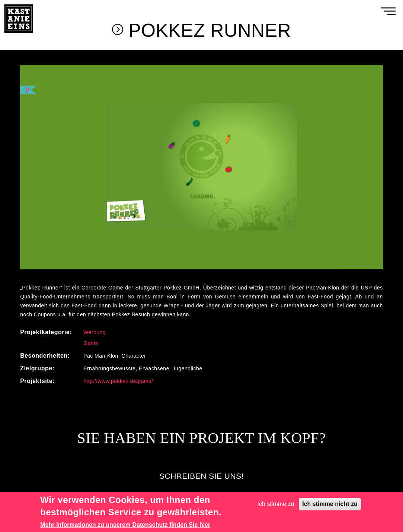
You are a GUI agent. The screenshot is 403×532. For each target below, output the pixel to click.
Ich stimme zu (276, 504)
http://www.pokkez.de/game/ (118, 381)
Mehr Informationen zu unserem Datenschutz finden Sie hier (125, 525)
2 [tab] (205, 270)
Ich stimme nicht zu (330, 504)
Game (91, 343)
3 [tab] (213, 270)
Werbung (95, 333)
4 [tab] (220, 270)
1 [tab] (198, 270)
